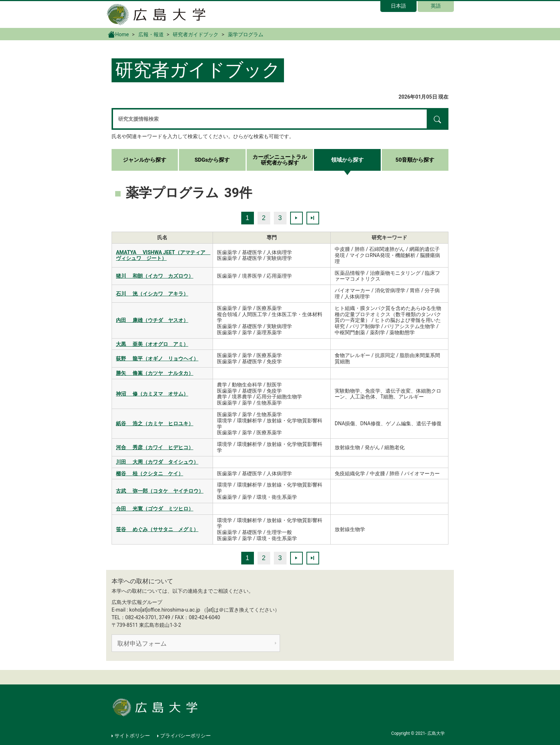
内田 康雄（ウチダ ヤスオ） (152, 320)
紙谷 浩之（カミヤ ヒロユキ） (154, 423)
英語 (436, 6)
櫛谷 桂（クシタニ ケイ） (149, 473)
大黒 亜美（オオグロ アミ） (152, 344)
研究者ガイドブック (196, 34)
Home (118, 34)
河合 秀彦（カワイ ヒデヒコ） (154, 447)
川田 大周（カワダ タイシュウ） (157, 462)
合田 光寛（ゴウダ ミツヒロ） (154, 509)
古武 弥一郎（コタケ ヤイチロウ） (160, 491)
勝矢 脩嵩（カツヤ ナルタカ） (154, 373)
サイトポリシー (132, 736)
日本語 (398, 6)
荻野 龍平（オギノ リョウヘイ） (157, 359)
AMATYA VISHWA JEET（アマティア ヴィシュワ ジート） (163, 255)
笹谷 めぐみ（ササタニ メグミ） (157, 529)
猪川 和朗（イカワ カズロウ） (154, 276)
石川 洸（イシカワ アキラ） (152, 294)
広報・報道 (151, 34)
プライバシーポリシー (185, 736)
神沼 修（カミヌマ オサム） (152, 394)
